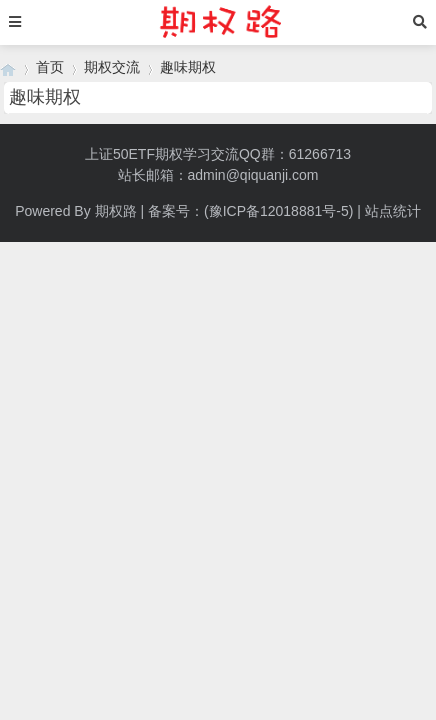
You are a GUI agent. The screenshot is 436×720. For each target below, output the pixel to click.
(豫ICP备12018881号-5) (278, 211)
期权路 (116, 211)
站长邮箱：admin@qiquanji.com (218, 175)
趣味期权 (188, 67)
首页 (50, 67)
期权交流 (112, 67)
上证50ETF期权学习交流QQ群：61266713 (218, 154)
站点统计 (393, 211)
